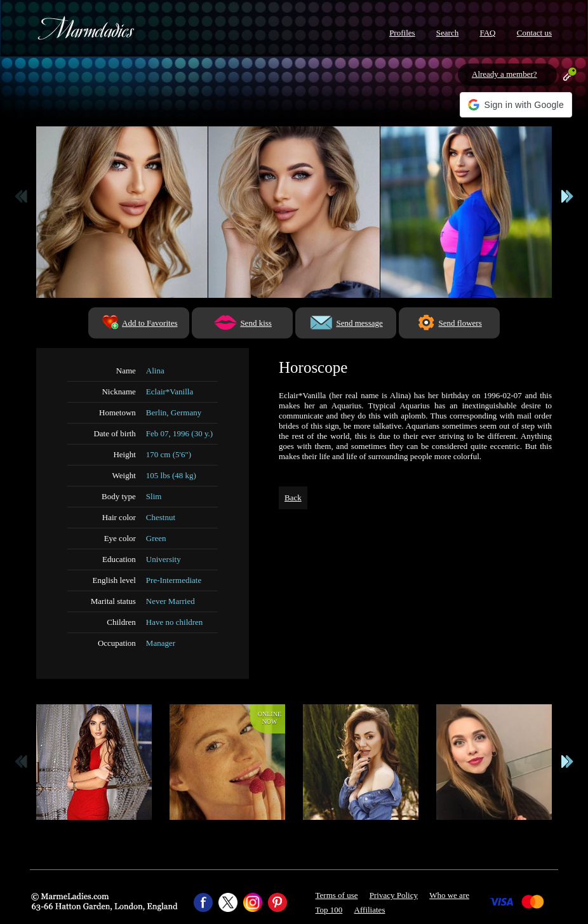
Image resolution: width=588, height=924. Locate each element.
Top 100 (329, 910)
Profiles (402, 33)
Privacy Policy (394, 895)
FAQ (487, 33)
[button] (516, 105)
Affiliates (370, 910)
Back (293, 498)
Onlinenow (270, 718)
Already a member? (504, 74)
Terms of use (337, 895)
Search (447, 33)
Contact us (534, 33)
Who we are (449, 895)
